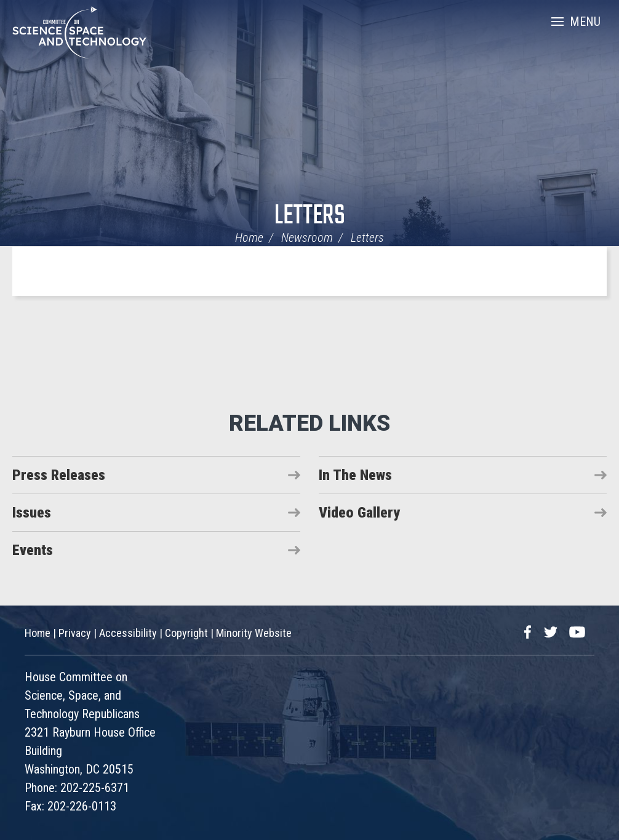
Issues (32, 513)
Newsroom (307, 238)
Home (249, 238)
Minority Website (254, 633)
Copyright (186, 633)
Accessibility (128, 633)
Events (33, 550)
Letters (310, 216)
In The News (355, 475)
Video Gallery (359, 513)
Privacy (75, 633)
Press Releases (59, 475)
